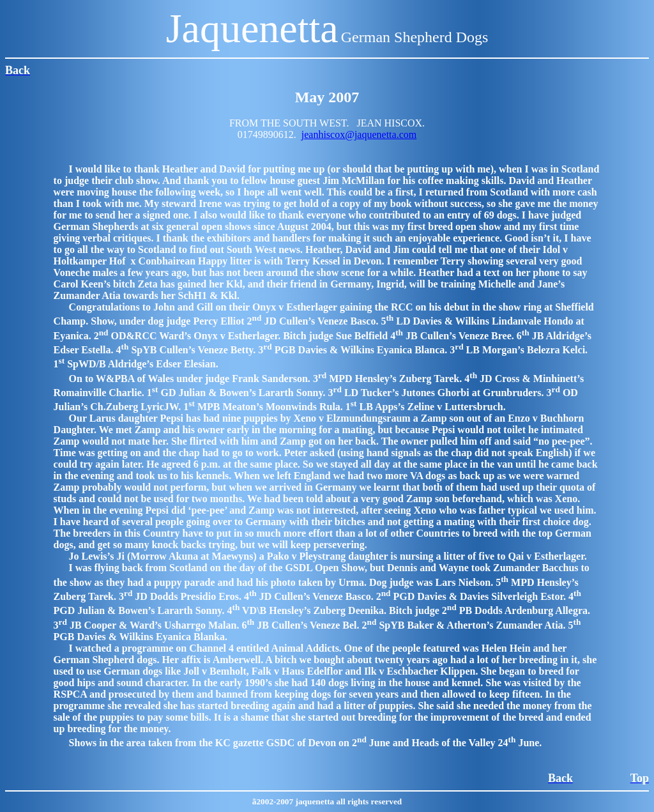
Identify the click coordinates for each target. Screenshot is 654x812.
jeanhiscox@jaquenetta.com (359, 134)
